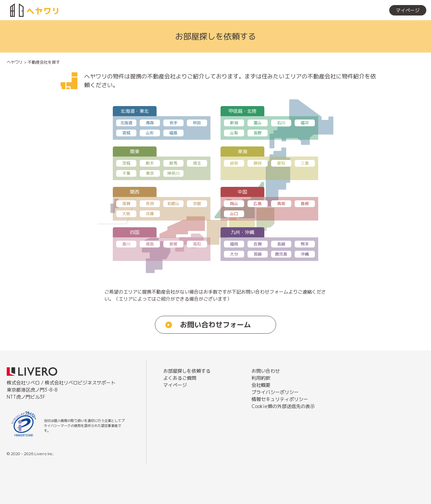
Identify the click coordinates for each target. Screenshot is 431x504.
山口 (234, 214)
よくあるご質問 (180, 378)
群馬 (173, 163)
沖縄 (305, 254)
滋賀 (126, 204)
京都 (197, 204)
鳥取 (281, 204)
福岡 (234, 244)
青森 (150, 123)
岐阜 (234, 163)
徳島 (150, 244)
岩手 (173, 123)
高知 (197, 244)
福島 (173, 133)
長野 (258, 133)
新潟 (234, 123)
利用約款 (261, 378)
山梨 (234, 133)
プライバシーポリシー (275, 392)
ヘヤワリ (15, 62)
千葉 (126, 173)
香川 (126, 244)
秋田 (197, 123)
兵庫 (150, 214)
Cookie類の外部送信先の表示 (283, 406)
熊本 (305, 244)
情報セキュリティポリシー (280, 399)
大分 (234, 254)
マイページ (408, 10)
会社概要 (261, 385)
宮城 (126, 133)
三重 (305, 163)
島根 (305, 204)
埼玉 (197, 163)
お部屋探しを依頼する (357, 10)
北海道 (126, 123)
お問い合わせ (266, 371)
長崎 (281, 244)
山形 (150, 133)
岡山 (234, 204)
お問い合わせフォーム (215, 325)
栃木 (150, 163)
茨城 (126, 163)
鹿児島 (281, 254)
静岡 (258, 163)
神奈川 (173, 173)
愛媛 (173, 244)
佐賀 (258, 244)
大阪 (126, 214)
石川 (281, 123)
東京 (150, 173)
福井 (305, 123)
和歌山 (173, 204)
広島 (258, 204)
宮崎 (258, 254)
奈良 (150, 204)
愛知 (281, 163)
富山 (258, 123)
